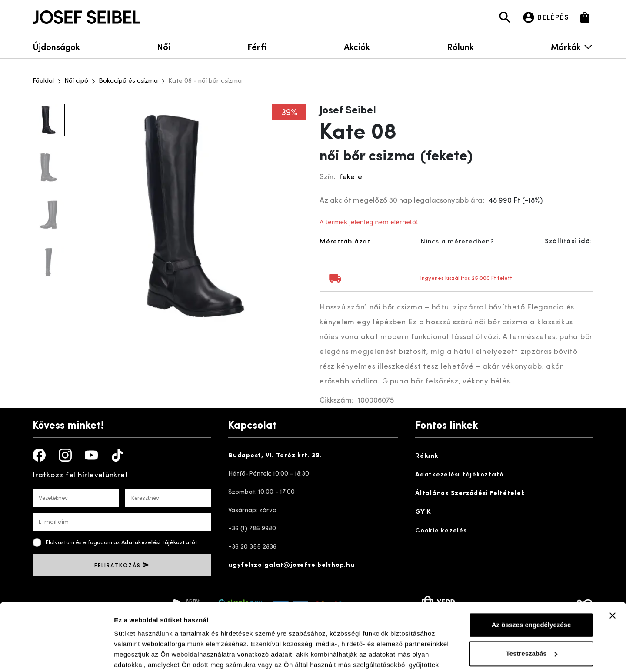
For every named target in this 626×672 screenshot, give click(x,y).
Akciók (357, 46)
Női (164, 46)
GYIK (423, 512)
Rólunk (460, 46)
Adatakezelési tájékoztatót (160, 543)
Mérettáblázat (345, 242)
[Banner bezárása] (613, 582)
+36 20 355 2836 (252, 547)
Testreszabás (532, 619)
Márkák (572, 46)
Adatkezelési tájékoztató (460, 475)
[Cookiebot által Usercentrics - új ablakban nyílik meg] (56, 655)
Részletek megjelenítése (152, 655)
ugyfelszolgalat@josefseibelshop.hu (291, 565)
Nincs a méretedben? (457, 242)
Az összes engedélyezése (531, 591)
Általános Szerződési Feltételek (470, 494)
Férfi (257, 46)
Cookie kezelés (441, 531)
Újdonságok (56, 46)
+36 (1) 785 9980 (252, 529)
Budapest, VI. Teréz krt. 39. (275, 456)
